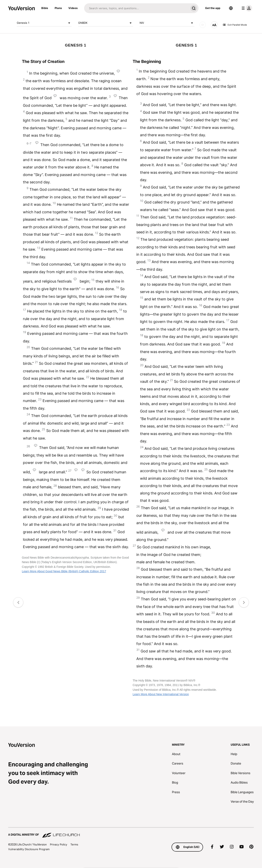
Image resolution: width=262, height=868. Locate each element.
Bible (45, 8)
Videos (73, 8)
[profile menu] (246, 8)
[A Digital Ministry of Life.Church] (131, 833)
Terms (74, 844)
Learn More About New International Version (161, 694)
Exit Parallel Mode (235, 25)
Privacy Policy (59, 844)
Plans (58, 8)
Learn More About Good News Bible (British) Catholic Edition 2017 (64, 571)
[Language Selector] (231, 8)
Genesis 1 (44, 23)
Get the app (213, 8)
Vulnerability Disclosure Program (29, 849)
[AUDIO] (203, 25)
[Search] (136, 8)
